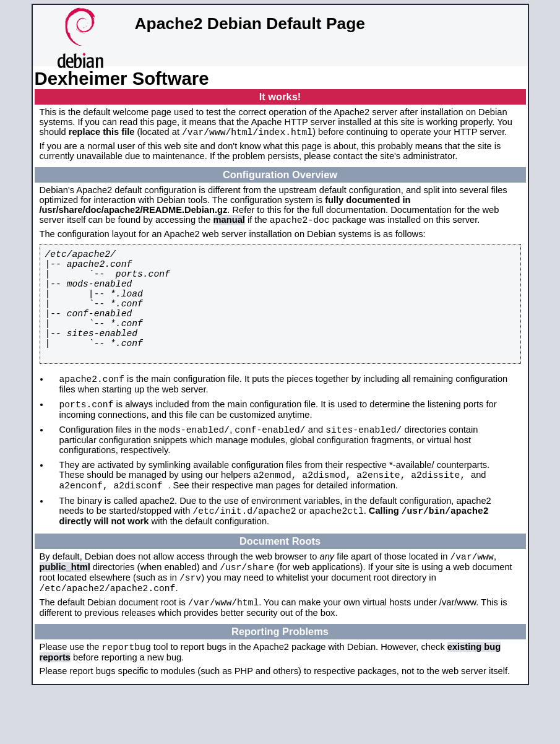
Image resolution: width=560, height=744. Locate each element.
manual (229, 223)
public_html (65, 613)
